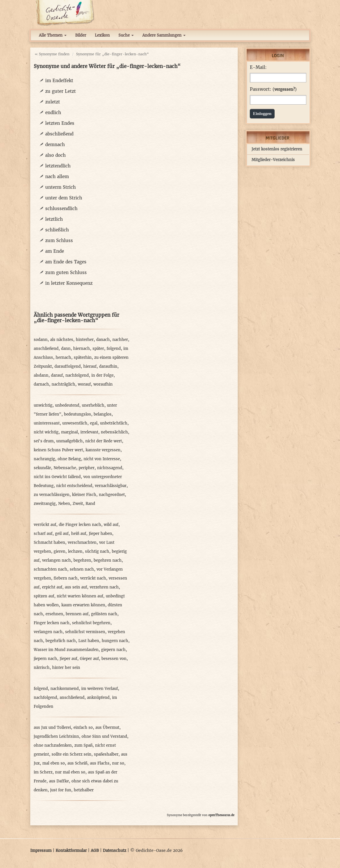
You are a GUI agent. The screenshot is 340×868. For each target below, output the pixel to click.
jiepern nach (45, 659)
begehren (82, 560)
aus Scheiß (77, 763)
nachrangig (44, 459)
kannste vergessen (103, 450)
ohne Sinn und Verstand (104, 736)
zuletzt (53, 102)
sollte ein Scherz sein (71, 754)
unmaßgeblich (69, 441)
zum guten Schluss (66, 272)
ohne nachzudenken (53, 745)
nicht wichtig (46, 432)
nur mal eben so (70, 772)
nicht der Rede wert (104, 441)
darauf (57, 375)
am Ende (55, 251)
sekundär (42, 468)
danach (103, 340)
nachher (120, 340)
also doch (55, 155)
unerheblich (93, 405)
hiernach (82, 349)
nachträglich (63, 384)
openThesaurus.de (221, 815)
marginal (69, 432)
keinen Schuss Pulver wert (58, 450)
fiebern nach (66, 578)
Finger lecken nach (52, 623)
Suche (126, 35)
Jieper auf (68, 659)
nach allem (57, 177)
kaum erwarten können (83, 605)
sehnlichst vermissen (85, 632)
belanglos (103, 414)
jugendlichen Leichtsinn (56, 736)
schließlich (57, 230)
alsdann (41, 375)
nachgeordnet (112, 495)
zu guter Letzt (61, 91)
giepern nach (113, 650)
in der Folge (102, 375)
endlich (53, 113)
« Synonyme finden (52, 54)
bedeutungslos (78, 414)
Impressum (41, 851)
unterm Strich (61, 187)
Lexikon (102, 35)
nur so (118, 763)
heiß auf (79, 534)
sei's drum (44, 441)
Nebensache (65, 468)
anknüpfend (98, 698)
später (98, 349)
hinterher (85, 340)
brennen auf (77, 614)
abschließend (59, 134)
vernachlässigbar (111, 486)
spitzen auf (44, 596)
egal (94, 423)
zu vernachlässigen (52, 495)
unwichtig (43, 405)
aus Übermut (107, 728)
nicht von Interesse (102, 459)
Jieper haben (100, 534)
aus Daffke (59, 781)
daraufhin (108, 366)
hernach (63, 357)
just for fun (61, 790)
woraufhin (103, 384)
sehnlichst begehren (91, 623)
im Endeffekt (59, 81)
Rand (90, 504)
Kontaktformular (71, 851)
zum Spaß (83, 745)
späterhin (83, 357)
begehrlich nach (61, 641)
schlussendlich (61, 208)
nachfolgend (77, 375)
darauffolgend (68, 366)
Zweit (78, 504)
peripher (87, 468)
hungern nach (115, 641)
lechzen (75, 551)
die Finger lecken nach (80, 525)
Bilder (81, 35)
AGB (95, 851)
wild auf (111, 525)
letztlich (54, 219)
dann (66, 349)
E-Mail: (258, 67)
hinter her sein (66, 668)
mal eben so (54, 763)
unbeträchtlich (114, 423)
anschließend (46, 349)
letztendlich (58, 166)
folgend (114, 349)
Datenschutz (115, 851)
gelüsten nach (104, 614)
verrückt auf (45, 525)
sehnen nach (82, 569)
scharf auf (43, 534)
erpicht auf (52, 587)
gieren (59, 551)
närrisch (42, 668)
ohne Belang (69, 459)
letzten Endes (60, 123)
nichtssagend (110, 468)
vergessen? (285, 89)
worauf (84, 384)
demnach (55, 145)
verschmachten (82, 542)
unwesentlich (75, 423)
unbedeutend (67, 405)
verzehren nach (104, 587)
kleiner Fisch (84, 495)
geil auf (62, 534)
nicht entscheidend (74, 486)
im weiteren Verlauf (100, 689)
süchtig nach (97, 551)
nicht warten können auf (80, 596)
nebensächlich (114, 432)
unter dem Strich (64, 198)
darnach (41, 384)
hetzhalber (84, 790)
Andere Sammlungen (164, 35)
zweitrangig (45, 504)
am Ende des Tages (66, 262)
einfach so (83, 728)
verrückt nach (93, 578)
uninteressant (47, 423)
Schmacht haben (49, 542)
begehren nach (108, 560)
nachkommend (65, 689)
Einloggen (262, 114)
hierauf (90, 366)
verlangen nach (56, 560)
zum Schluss (59, 240)
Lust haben (89, 641)
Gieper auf (89, 659)
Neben (64, 504)
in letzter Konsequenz (69, 283)
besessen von (114, 659)
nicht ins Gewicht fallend (57, 477)
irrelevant (89, 432)
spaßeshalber (106, 754)
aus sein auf (76, 587)
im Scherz (43, 772)
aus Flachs (100, 763)
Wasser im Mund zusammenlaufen (66, 650)
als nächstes (62, 340)
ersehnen (54, 614)
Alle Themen (53, 35)
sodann (41, 340)
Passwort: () (273, 89)
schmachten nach (50, 569)
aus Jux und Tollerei (52, 728)
